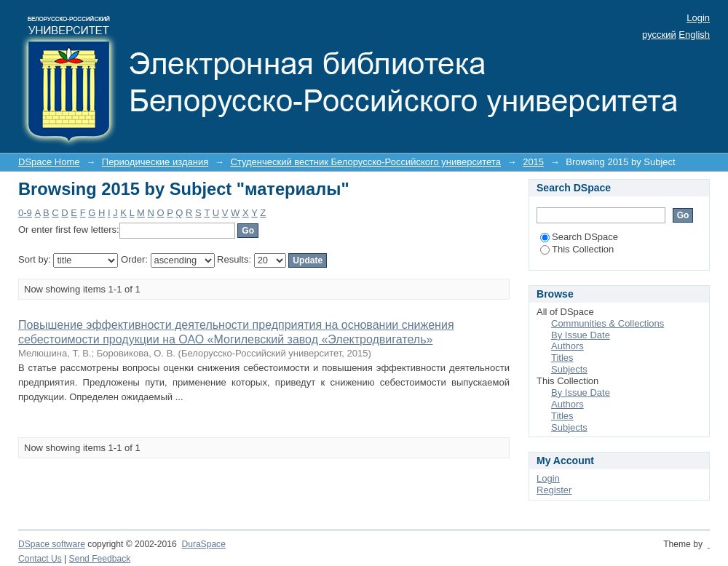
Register (554, 490)
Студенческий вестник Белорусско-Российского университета (365, 162)
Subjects (569, 369)
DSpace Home (49, 162)
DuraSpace (203, 544)
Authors (567, 346)
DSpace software (52, 544)
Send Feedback (100, 559)
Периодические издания (155, 162)
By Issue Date (581, 335)
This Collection (577, 249)
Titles (562, 358)
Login (698, 18)
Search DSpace (579, 237)
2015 (533, 162)
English (694, 35)
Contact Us (40, 559)
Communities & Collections (608, 323)
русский (659, 35)
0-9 (25, 213)
